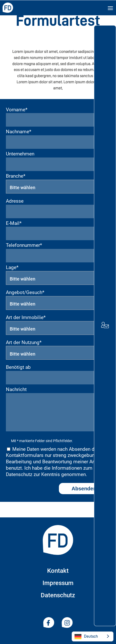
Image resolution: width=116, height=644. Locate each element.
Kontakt (58, 571)
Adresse (15, 201)
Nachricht (16, 389)
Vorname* (17, 110)
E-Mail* (14, 223)
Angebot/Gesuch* (25, 292)
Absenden (84, 489)
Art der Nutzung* (24, 342)
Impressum (58, 583)
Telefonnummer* (24, 245)
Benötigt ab (18, 367)
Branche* (16, 176)
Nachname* (19, 132)
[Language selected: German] (93, 636)
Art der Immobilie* (26, 317)
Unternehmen (20, 154)
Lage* (12, 267)
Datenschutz (58, 595)
